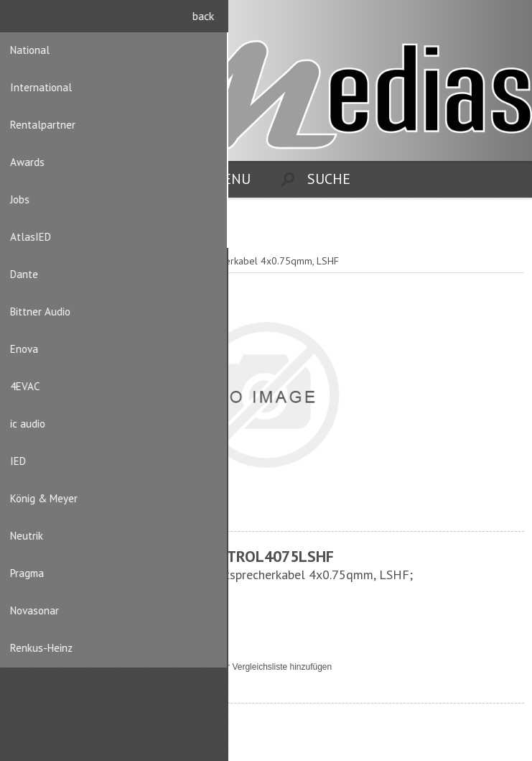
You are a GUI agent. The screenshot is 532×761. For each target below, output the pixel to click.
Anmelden (511, 20)
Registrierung (483, 20)
